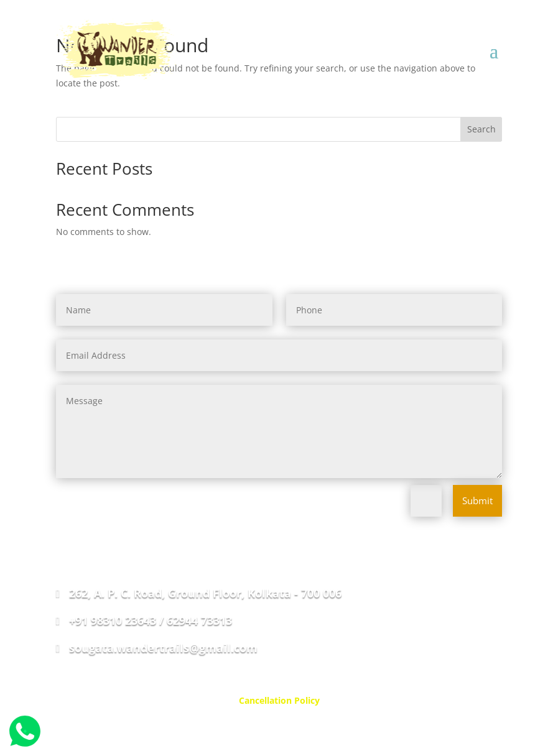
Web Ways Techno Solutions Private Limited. (339, 730)
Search (481, 129)
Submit (477, 500)
